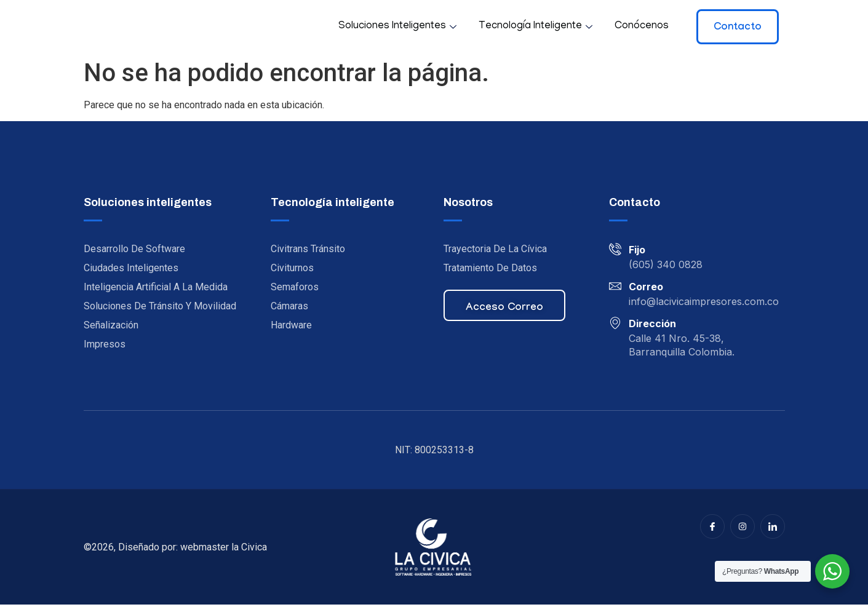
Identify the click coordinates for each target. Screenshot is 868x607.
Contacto (738, 28)
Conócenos (642, 26)
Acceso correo (504, 311)
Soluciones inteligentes (397, 26)
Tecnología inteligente (536, 26)
